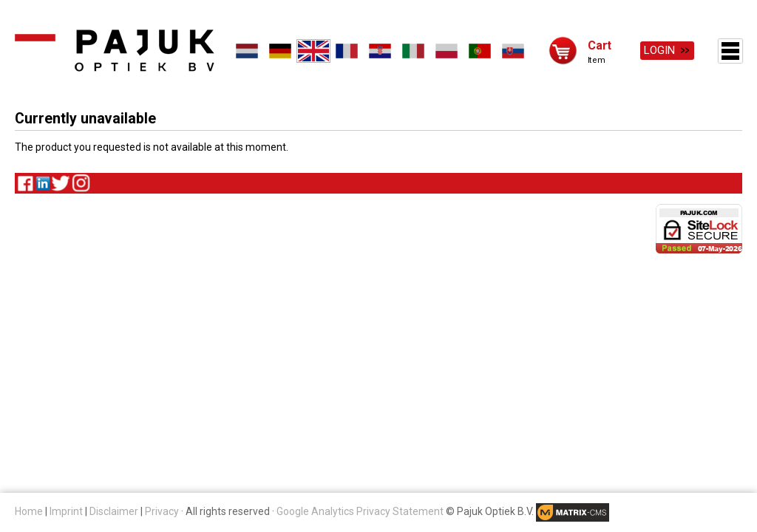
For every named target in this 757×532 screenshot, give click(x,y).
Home (29, 511)
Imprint (66, 511)
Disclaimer (114, 511)
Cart (600, 45)
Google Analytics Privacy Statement (360, 511)
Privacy (162, 511)
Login (659, 50)
